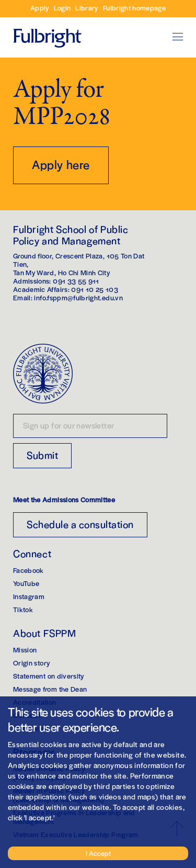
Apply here (61, 164)
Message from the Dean (50, 689)
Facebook (28, 570)
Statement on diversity (49, 676)
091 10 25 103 (95, 289)
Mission (25, 650)
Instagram (29, 596)
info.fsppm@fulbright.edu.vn (78, 297)
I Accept (98, 853)
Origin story (31, 663)
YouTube (26, 583)
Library (87, 8)
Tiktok (23, 609)
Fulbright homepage (134, 8)
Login (62, 8)
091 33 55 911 (76, 281)
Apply (40, 8)
